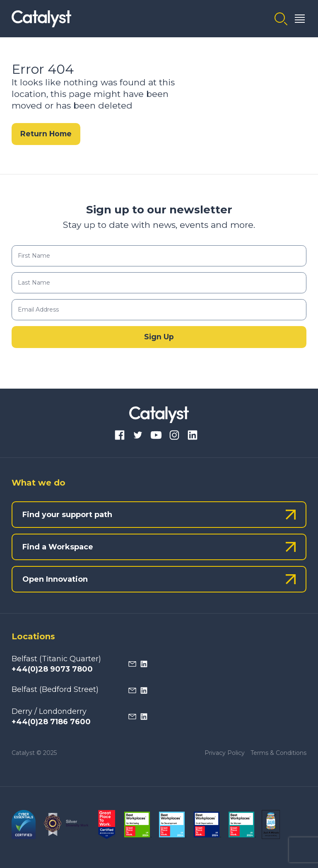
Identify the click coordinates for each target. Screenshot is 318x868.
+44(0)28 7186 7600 (51, 722)
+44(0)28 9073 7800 (52, 669)
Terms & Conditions (278, 753)
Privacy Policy (225, 753)
